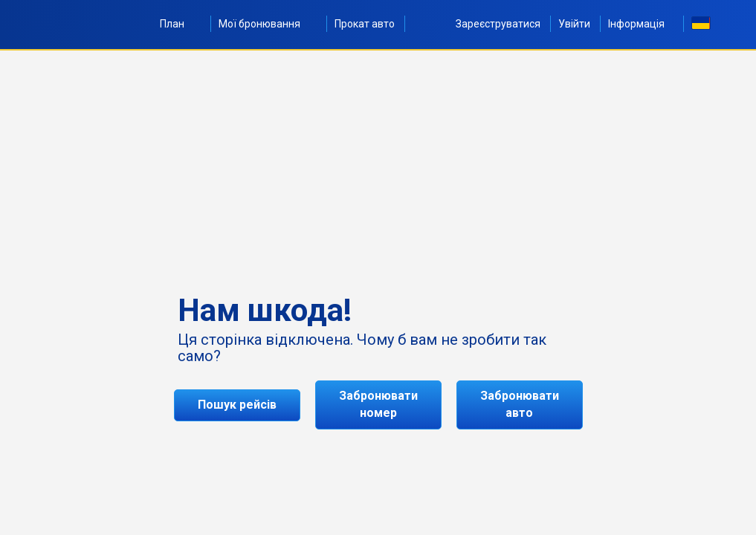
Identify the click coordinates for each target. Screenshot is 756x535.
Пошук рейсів (237, 405)
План (180, 24)
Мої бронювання (268, 24)
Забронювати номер (378, 404)
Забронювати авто (520, 404)
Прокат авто (365, 24)
